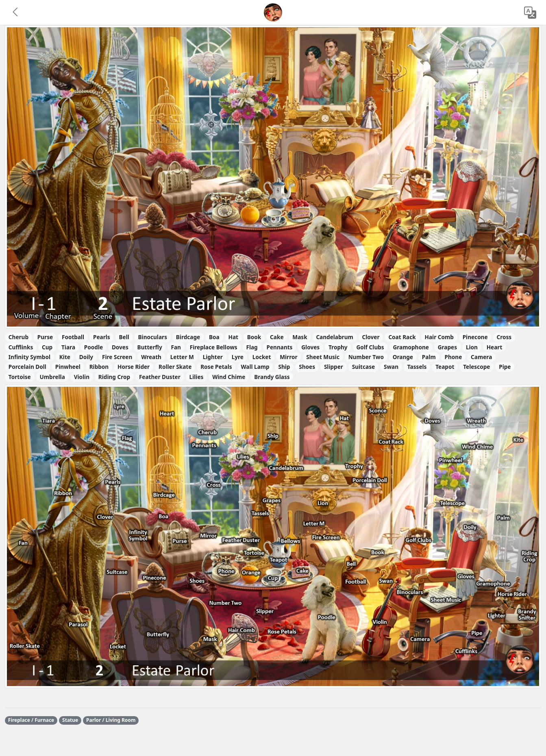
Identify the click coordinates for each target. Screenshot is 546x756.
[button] (16, 13)
